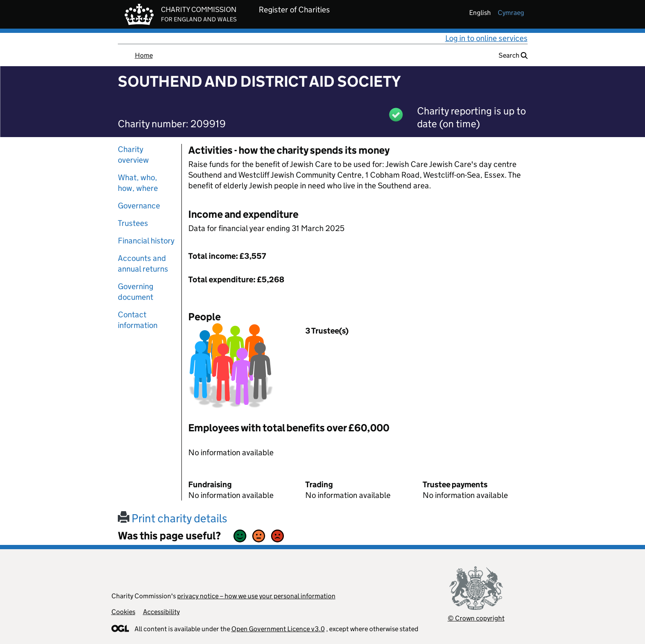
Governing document (136, 292)
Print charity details (172, 518)
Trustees (133, 223)
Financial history (146, 241)
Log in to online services (486, 38)
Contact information (138, 320)
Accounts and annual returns (143, 263)
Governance (139, 206)
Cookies (123, 612)
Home (144, 55)
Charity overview (133, 155)
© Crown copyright (476, 618)
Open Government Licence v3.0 (278, 629)
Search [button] (513, 55)
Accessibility (161, 612)
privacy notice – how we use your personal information (256, 596)
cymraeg (511, 13)
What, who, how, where (138, 183)
